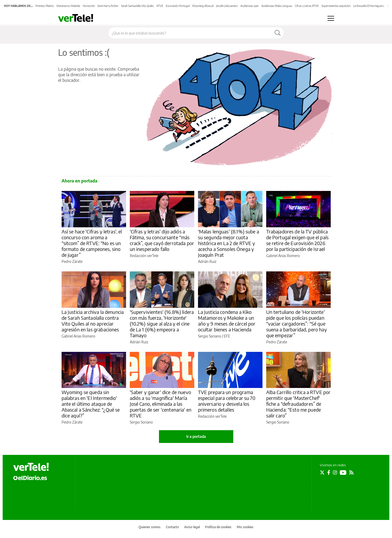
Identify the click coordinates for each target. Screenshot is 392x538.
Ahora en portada (79, 181)
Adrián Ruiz (207, 261)
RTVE (160, 6)
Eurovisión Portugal (178, 6)
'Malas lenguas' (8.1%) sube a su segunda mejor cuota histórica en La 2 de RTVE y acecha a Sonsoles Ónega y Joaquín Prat (229, 243)
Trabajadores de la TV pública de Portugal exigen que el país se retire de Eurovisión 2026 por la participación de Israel (298, 240)
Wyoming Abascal (203, 6)
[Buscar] (278, 33)
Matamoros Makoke (68, 6)
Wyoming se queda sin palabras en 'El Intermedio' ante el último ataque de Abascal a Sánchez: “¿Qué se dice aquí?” (91, 404)
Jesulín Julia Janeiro (227, 6)
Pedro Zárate (72, 261)
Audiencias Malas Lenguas (277, 6)
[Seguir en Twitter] (322, 472)
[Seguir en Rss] (351, 472)
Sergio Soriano (210, 336)
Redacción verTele (144, 256)
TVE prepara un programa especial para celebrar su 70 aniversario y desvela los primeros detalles (227, 401)
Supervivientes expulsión (336, 6)
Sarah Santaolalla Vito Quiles (137, 6)
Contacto (172, 527)
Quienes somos (150, 527)
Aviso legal (192, 527)
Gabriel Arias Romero (283, 256)
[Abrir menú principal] (331, 18)
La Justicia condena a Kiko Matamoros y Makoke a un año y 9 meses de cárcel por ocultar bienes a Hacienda (227, 321)
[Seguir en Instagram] (335, 472)
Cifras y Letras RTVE (307, 6)
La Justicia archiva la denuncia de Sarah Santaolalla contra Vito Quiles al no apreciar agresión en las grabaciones (93, 321)
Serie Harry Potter (108, 6)
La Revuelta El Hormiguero (369, 6)
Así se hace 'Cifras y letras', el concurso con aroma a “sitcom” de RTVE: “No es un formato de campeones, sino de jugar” (92, 243)
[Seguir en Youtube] (343, 472)
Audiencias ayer (250, 6)
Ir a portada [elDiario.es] (196, 436)
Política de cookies (218, 527)
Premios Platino (45, 6)
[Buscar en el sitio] (190, 33)
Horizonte (89, 6)
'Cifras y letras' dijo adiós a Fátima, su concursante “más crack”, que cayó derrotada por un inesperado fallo (162, 240)
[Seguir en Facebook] (329, 472)
